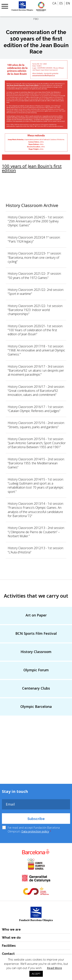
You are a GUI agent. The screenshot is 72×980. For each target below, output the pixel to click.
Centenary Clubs (36, 688)
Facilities (9, 946)
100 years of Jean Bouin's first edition (32, 168)
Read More (55, 968)
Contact (8, 954)
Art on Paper (36, 615)
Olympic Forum (36, 670)
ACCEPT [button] (36, 974)
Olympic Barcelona (36, 706)
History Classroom (36, 652)
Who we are (11, 930)
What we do (11, 938)
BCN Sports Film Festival (36, 633)
